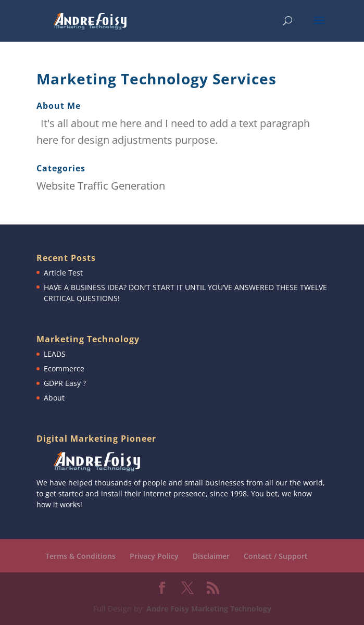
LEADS (55, 354)
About (54, 398)
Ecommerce (64, 368)
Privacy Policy (154, 556)
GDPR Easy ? (65, 383)
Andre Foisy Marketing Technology (209, 609)
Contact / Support (276, 556)
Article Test (63, 273)
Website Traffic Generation (101, 186)
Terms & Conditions (80, 556)
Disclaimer (211, 556)
